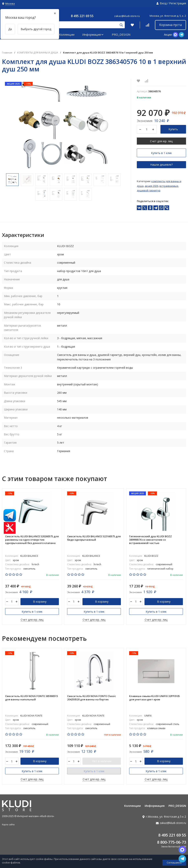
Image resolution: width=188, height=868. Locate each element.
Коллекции (67, 34)
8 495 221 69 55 (82, 16)
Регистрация (178, 3)
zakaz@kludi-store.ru (127, 16)
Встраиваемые (169, 186)
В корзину (40, 602)
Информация (93, 34)
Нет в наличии (102, 761)
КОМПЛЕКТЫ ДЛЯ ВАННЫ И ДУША (38, 53)
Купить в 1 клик (161, 153)
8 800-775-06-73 (172, 842)
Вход (163, 3)
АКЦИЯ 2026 (151, 186)
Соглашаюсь (174, 863)
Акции (168, 35)
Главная (7, 53)
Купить (173, 129)
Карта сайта (8, 824)
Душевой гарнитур (149, 190)
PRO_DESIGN (121, 34)
